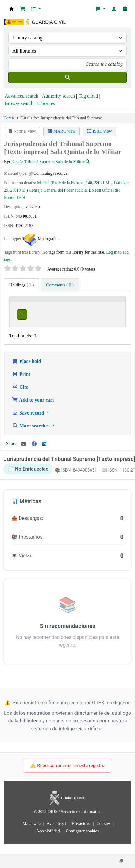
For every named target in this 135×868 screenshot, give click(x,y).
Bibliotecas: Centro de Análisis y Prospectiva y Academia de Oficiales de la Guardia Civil (11, 9)
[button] (23, 9)
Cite (20, 397)
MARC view (62, 131)
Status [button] (110, 308)
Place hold (27, 371)
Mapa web (32, 834)
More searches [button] (31, 436)
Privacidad (82, 834)
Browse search (19, 103)
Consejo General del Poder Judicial (58, 190)
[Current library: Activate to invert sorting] (38, 305)
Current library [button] (27, 308)
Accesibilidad (48, 841)
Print (21, 384)
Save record (29, 423)
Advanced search (21, 96)
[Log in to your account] (114, 9)
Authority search (58, 96)
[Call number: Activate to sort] (84, 305)
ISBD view (99, 131)
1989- (21, 198)
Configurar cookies (83, 841)
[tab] (60, 285)
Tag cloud (88, 96)
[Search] (67, 77)
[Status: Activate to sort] (114, 305)
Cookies (104, 834)
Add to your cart (33, 410)
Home (8, 118)
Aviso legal (57, 834)
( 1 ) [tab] (21, 285)
